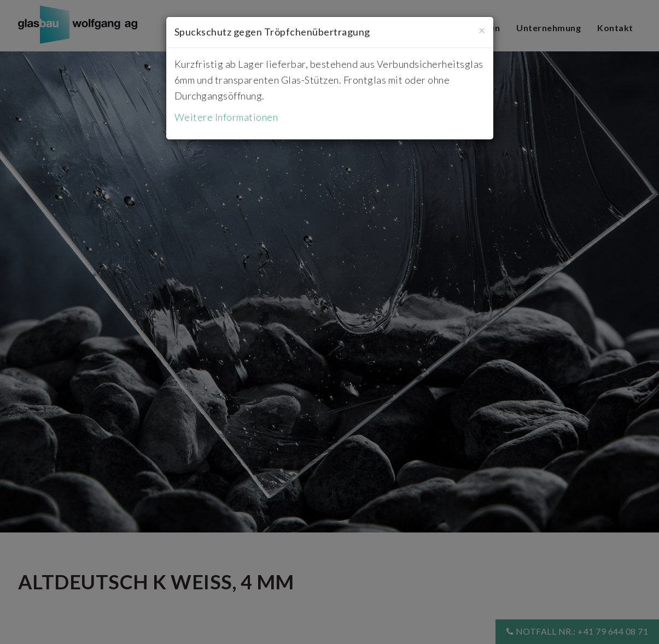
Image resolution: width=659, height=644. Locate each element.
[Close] (482, 30)
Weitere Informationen (226, 117)
